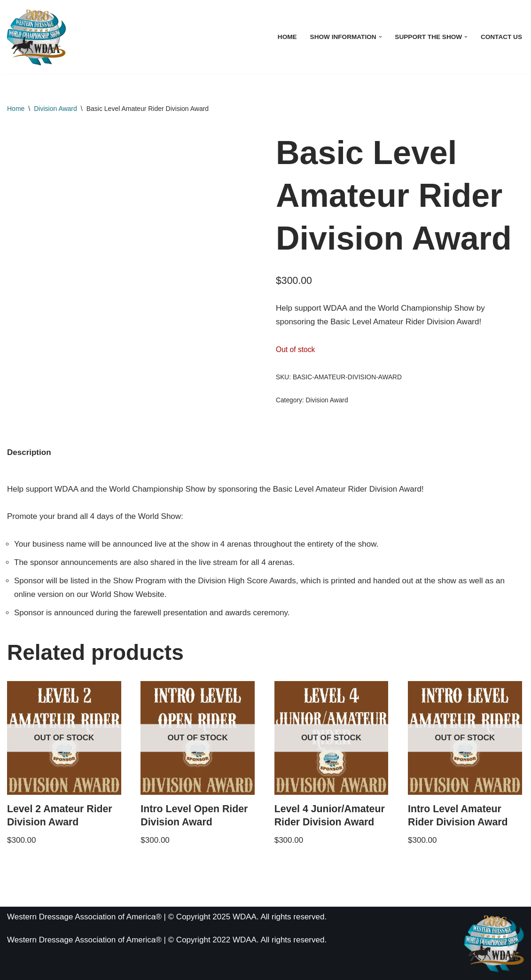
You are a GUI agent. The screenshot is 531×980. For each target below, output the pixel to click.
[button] (380, 37)
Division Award (55, 109)
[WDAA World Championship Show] (36, 37)
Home (287, 37)
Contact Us (501, 37)
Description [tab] (29, 452)
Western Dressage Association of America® (84, 940)
